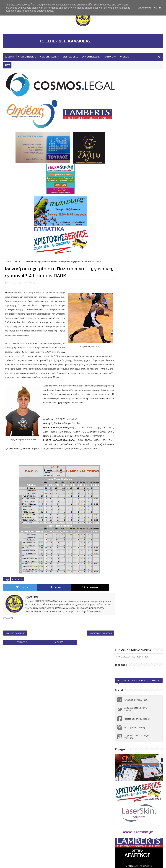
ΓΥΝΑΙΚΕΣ (18, 260)
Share (46, 594)
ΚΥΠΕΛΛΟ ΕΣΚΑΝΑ (151, 745)
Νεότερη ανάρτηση (15, 644)
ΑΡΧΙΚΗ (10, 57)
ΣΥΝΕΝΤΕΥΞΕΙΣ (91, 57)
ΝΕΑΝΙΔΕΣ (130, 751)
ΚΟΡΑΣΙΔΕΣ (141, 740)
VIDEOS (125, 57)
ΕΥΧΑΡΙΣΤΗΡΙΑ (124, 740)
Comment (73, 594)
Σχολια (155, 104)
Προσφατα (123, 104)
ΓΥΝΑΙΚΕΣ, (30, 281)
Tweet (19, 594)
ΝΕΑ (119, 751)
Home (8, 260)
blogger (57, 653)
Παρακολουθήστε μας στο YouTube (138, 160)
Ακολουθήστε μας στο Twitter (136, 133)
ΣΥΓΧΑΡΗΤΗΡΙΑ (124, 756)
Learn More (144, 8)
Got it (158, 8)
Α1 (138, 725)
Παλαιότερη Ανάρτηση (97, 644)
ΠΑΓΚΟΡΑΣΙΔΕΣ (148, 751)
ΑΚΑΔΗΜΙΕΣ (149, 725)
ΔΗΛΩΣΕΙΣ (122, 735)
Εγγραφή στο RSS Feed (136, 123)
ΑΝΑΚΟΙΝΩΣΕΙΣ (27, 57)
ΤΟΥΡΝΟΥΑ (110, 57)
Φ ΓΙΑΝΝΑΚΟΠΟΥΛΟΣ (127, 771)
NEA (119, 725)
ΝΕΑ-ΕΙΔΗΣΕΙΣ (48, 57)
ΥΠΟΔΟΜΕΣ (137, 766)
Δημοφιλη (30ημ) (139, 105)
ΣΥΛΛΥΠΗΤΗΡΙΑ (144, 756)
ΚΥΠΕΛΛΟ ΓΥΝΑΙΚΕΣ (127, 745)
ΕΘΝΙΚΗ (135, 735)
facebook (21, 653)
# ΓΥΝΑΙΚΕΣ (17, 586)
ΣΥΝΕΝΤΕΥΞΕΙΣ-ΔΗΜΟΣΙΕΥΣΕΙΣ (133, 761)
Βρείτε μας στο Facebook (137, 143)
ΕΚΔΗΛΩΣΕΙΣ (70, 57)
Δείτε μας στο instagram (137, 151)
